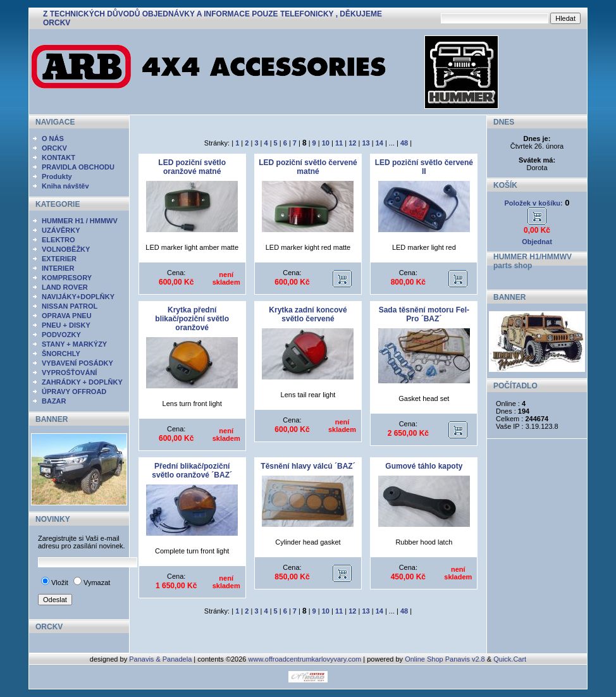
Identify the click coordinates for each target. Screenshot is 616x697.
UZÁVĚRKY (61, 230)
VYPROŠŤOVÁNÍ (69, 373)
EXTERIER (59, 259)
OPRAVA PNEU (67, 316)
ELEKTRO (59, 240)
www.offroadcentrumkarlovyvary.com (305, 659)
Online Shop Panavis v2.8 (445, 659)
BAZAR (54, 401)
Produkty (57, 176)
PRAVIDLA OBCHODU (78, 167)
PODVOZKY (61, 335)
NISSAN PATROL (70, 306)
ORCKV (54, 148)
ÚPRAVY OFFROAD (74, 392)
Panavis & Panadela (161, 659)
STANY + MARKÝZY (74, 344)
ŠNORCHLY (61, 354)
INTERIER (58, 268)
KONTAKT (59, 157)
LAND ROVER (65, 287)
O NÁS (53, 139)
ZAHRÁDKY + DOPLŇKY (82, 382)
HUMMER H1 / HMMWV (80, 221)
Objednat (537, 242)
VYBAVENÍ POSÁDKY (77, 363)
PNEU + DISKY (66, 325)
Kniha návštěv (65, 186)
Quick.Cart (510, 659)
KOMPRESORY (67, 278)
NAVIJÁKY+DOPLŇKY (78, 297)
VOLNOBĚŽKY (66, 249)
